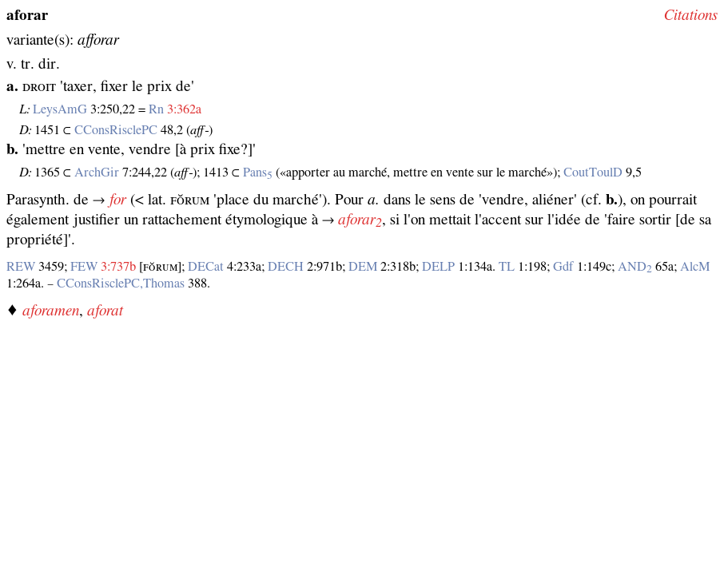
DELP (438, 267)
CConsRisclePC (116, 130)
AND (635, 267)
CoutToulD (593, 172)
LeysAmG (60, 109)
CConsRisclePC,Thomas (121, 284)
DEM (363, 267)
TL (507, 267)
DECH (286, 267)
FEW (84, 267)
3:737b (118, 267)
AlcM (695, 267)
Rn (156, 109)
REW (21, 267)
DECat (206, 267)
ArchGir (97, 172)
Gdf (563, 267)
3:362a (184, 109)
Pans (258, 172)
